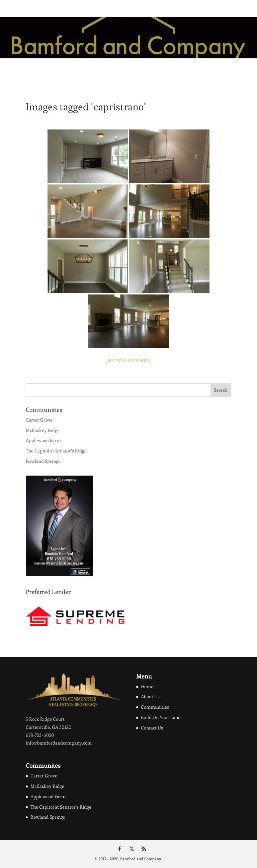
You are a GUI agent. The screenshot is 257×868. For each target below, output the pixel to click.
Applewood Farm (43, 440)
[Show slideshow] (128, 361)
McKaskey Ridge (43, 430)
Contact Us (152, 728)
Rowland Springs (43, 461)
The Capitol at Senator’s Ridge (56, 451)
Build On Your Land (161, 717)
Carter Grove (39, 420)
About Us (150, 697)
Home (147, 687)
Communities (155, 707)
